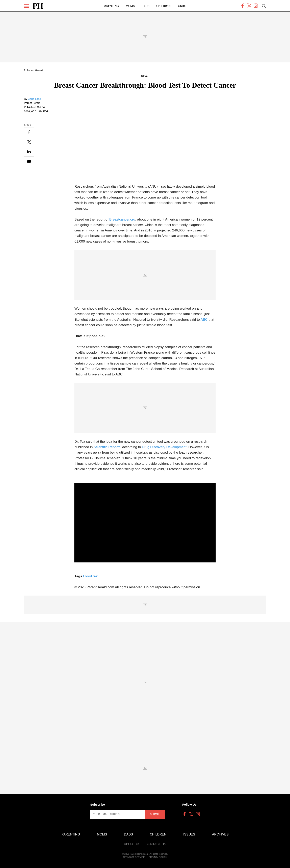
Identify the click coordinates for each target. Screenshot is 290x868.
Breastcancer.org (122, 219)
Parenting (111, 6)
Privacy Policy (158, 857)
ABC (204, 320)
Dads (146, 6)
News (145, 76)
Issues (182, 6)
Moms (130, 6)
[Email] (29, 161)
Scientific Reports (107, 447)
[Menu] (27, 6)
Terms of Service (134, 857)
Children (163, 6)
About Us (132, 844)
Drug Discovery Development (164, 447)
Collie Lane (35, 99)
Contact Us (156, 844)
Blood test (91, 576)
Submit (155, 814)
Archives (220, 834)
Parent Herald (34, 70)
